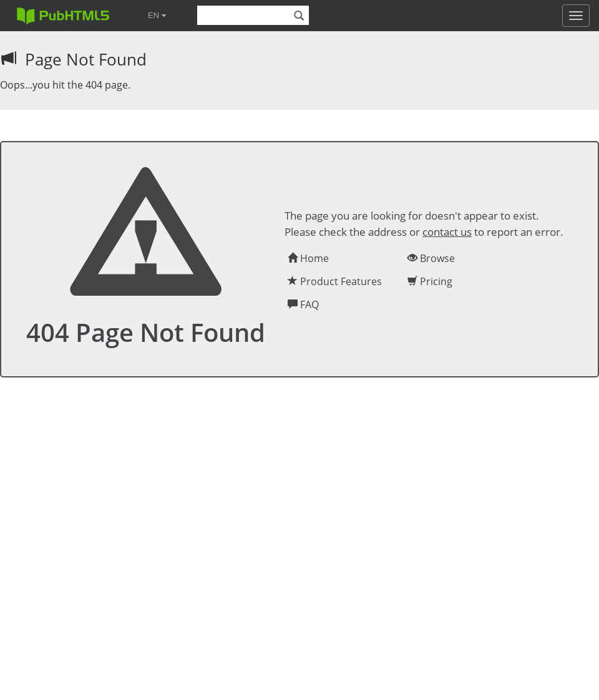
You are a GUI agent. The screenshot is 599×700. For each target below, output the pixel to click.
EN (157, 15)
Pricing (430, 281)
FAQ (303, 304)
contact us (447, 232)
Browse (431, 258)
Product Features (335, 281)
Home (308, 258)
